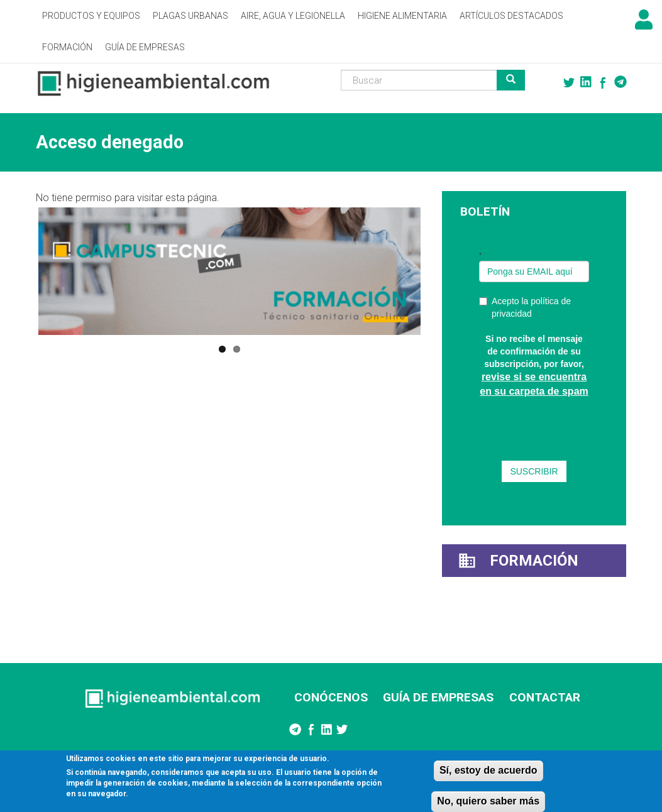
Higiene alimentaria (402, 16)
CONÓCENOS (331, 697)
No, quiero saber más (488, 801)
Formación (67, 47)
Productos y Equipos (91, 16)
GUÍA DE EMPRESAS (438, 697)
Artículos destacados (511, 16)
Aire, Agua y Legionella (293, 16)
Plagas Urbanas (190, 16)
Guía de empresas (145, 47)
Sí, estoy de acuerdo (488, 770)
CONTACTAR (545, 697)
